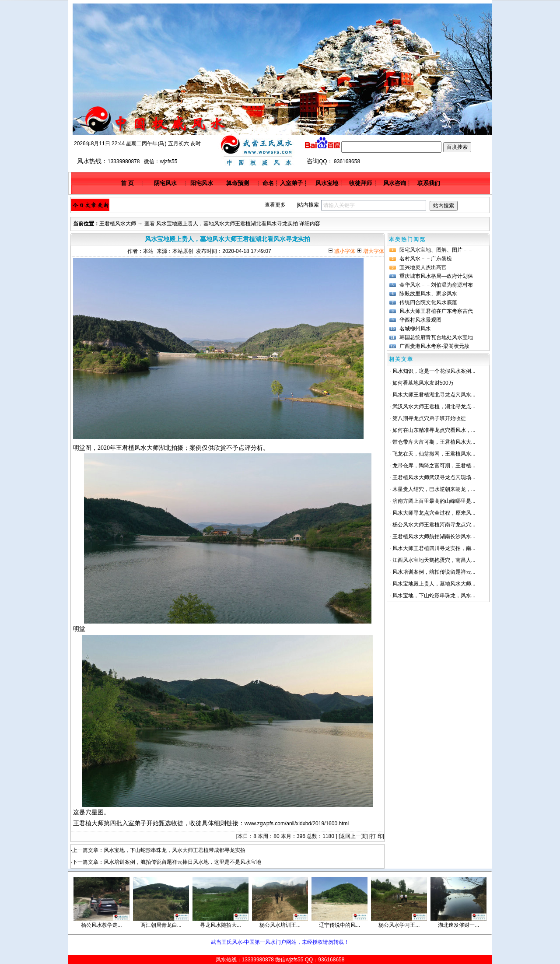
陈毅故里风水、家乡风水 (428, 294)
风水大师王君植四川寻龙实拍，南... (434, 548)
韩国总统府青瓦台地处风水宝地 (436, 337)
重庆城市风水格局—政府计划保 (436, 276)
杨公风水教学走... (101, 925)
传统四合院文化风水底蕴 (428, 302)
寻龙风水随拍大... (220, 925)
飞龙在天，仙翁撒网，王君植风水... (434, 454)
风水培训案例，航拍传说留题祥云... (434, 572)
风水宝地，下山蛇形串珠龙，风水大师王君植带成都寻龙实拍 (175, 850)
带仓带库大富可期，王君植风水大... (434, 442)
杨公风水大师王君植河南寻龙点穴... (434, 525)
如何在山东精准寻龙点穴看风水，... (434, 430)
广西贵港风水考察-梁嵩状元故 (434, 346)
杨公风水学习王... (399, 925)
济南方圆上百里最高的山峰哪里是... (434, 501)
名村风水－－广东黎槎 (426, 259)
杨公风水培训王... (280, 925)
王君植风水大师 (118, 224)
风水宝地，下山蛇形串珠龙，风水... (434, 596)
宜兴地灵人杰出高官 (423, 267)
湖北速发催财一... (458, 925)
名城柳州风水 (415, 329)
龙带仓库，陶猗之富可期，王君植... (434, 466)
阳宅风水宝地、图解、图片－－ (436, 250)
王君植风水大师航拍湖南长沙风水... (434, 536)
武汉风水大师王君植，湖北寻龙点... (434, 407)
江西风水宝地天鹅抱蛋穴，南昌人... (434, 560)
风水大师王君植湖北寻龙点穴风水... (434, 395)
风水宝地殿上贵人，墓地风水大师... (434, 584)
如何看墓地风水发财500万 (423, 383)
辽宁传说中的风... (339, 925)
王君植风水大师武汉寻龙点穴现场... (434, 477)
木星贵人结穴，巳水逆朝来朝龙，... (434, 489)
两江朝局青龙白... (161, 925)
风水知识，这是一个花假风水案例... (434, 371)
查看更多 (275, 205)
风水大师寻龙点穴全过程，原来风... (434, 513)
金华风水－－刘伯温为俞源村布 (436, 285)
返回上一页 (353, 836)
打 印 (376, 836)
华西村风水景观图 (420, 320)
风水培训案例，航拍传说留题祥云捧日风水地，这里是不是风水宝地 (182, 862)
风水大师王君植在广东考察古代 (436, 311)
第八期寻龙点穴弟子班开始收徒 (429, 418)
